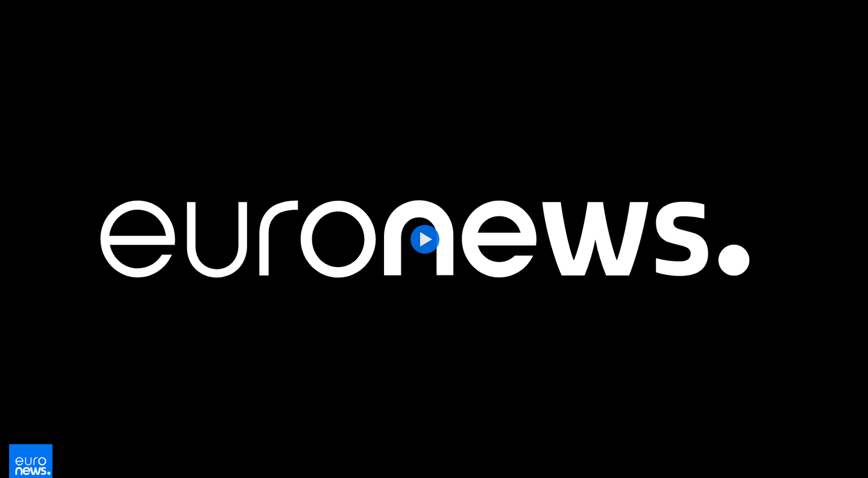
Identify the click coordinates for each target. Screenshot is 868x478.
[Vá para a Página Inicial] (31, 464)
